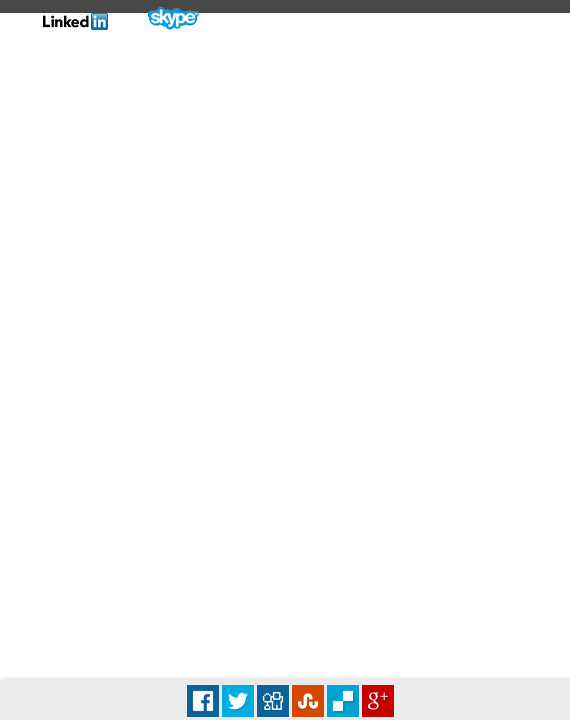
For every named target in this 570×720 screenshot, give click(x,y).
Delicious (343, 701)
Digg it (273, 701)
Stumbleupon (308, 701)
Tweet (238, 701)
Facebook (203, 701)
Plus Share (378, 701)
